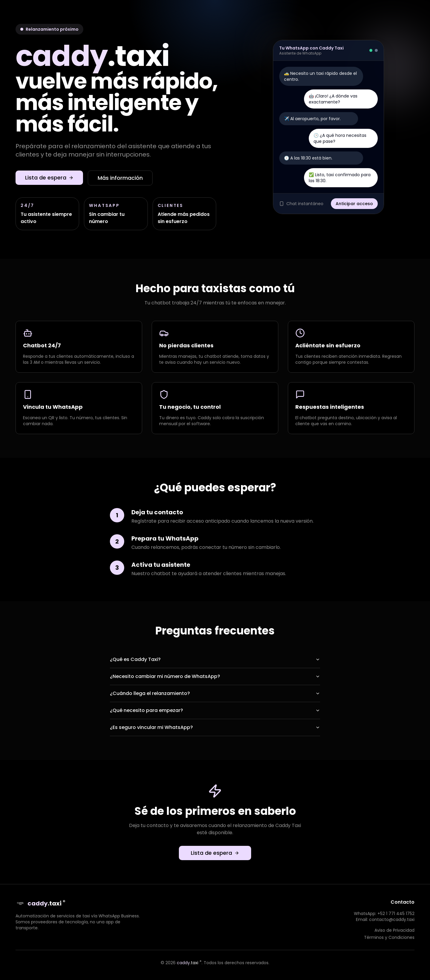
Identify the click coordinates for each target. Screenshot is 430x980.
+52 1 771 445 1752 (396, 914)
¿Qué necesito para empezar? (215, 710)
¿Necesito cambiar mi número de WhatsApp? (215, 676)
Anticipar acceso (354, 204)
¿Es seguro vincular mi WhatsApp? (215, 727)
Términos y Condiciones (389, 937)
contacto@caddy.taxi (392, 919)
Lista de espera (49, 178)
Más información (120, 178)
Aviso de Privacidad (394, 930)
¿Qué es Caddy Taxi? (215, 659)
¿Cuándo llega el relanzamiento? (215, 693)
